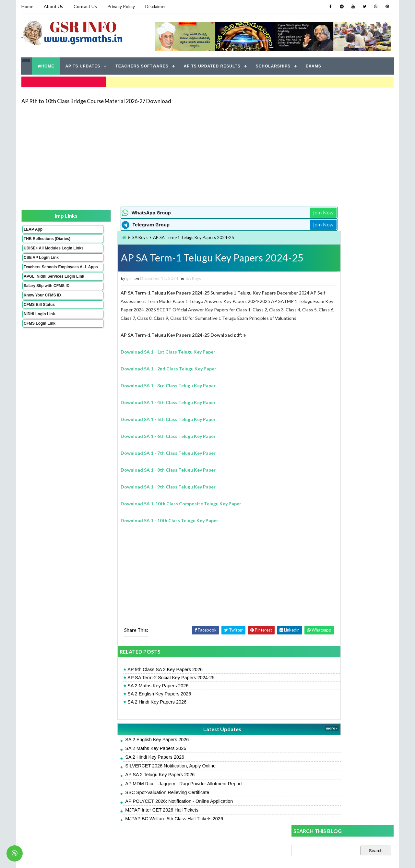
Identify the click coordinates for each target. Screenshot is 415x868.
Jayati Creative (177, 856)
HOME (46, 65)
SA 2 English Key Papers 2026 (123, 701)
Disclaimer (155, 6)
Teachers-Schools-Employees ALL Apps (43, 276)
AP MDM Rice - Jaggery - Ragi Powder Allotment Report (148, 790)
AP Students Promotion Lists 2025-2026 (333, 494)
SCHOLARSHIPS (273, 65)
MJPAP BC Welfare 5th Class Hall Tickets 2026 (138, 826)
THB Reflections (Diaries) (38, 239)
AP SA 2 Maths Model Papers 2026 (327, 437)
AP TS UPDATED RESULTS (212, 65)
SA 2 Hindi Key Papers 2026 (121, 709)
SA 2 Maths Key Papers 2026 (122, 693)
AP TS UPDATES (83, 65)
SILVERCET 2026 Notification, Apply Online (134, 773)
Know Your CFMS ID (42, 311)
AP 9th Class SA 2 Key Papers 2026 (129, 677)
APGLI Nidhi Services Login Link (43, 290)
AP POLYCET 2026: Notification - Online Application (143, 808)
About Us (53, 6)
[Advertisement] (207, 153)
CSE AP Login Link (41, 265)
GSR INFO (82, 856)
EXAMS (314, 65)
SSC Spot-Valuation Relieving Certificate (131, 800)
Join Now (268, 211)
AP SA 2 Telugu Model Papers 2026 (328, 382)
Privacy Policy (121, 6)
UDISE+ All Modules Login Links (42, 253)
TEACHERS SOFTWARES (142, 65)
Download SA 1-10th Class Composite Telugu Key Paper (145, 511)
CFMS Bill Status (39, 321)
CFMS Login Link (39, 340)
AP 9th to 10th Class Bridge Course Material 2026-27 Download (96, 99)
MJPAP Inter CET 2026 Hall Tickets (126, 817)
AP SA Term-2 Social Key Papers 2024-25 (135, 685)
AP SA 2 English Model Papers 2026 (328, 451)
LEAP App (33, 227)
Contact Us (85, 6)
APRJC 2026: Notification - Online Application (338, 480)
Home (27, 6)
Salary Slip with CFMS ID (46, 302)
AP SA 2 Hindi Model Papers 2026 (326, 422)
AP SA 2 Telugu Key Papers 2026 (124, 782)
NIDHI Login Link (39, 330)
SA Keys (104, 236)
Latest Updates (177, 736)
